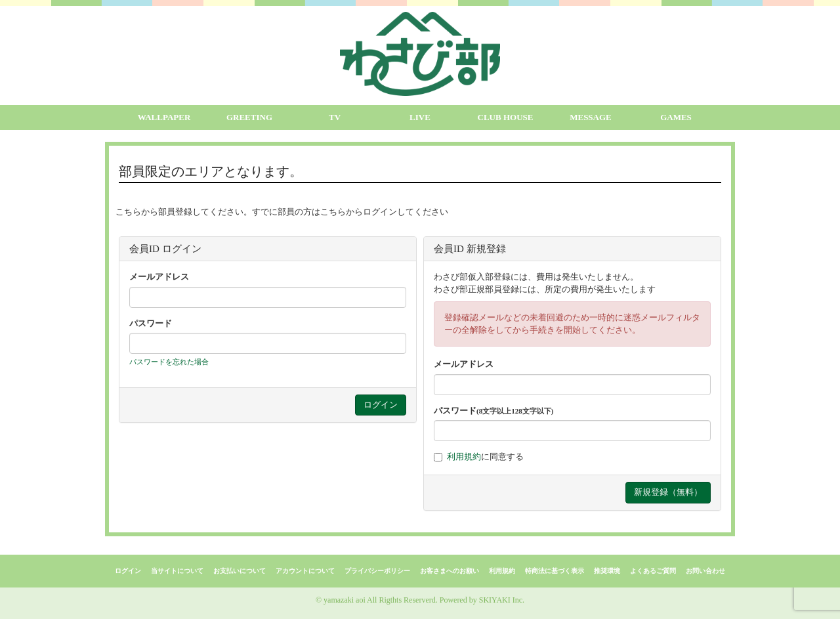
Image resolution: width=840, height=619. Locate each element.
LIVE (420, 117)
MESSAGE (591, 117)
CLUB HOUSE (506, 117)
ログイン (128, 571)
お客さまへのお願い (450, 571)
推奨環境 (607, 571)
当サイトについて (177, 571)
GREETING (249, 117)
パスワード (151, 323)
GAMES (676, 117)
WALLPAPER (164, 117)
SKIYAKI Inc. (502, 600)
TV (335, 117)
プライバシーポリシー (377, 571)
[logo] (420, 54)
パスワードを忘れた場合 (169, 362)
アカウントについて (305, 571)
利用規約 (464, 457)
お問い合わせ (705, 571)
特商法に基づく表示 (555, 571)
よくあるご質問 (653, 571)
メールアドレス (159, 277)
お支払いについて (240, 571)
